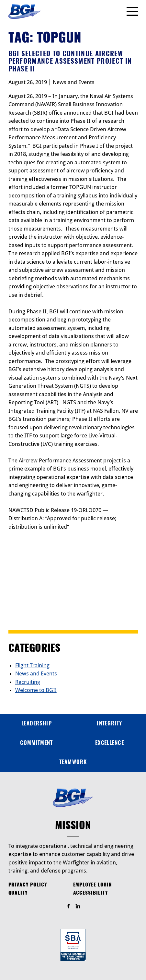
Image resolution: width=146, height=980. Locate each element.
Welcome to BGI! (36, 690)
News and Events (74, 82)
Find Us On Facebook (71, 906)
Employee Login (93, 885)
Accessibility (90, 893)
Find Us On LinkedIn (81, 906)
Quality (18, 893)
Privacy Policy (28, 885)
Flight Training (32, 665)
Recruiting (28, 682)
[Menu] (132, 11)
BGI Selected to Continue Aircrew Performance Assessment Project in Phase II (70, 61)
